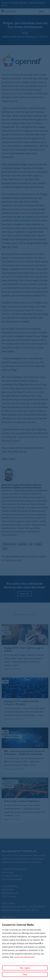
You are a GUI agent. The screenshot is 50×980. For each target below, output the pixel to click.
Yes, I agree (25, 968)
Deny (25, 974)
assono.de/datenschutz (24, 957)
